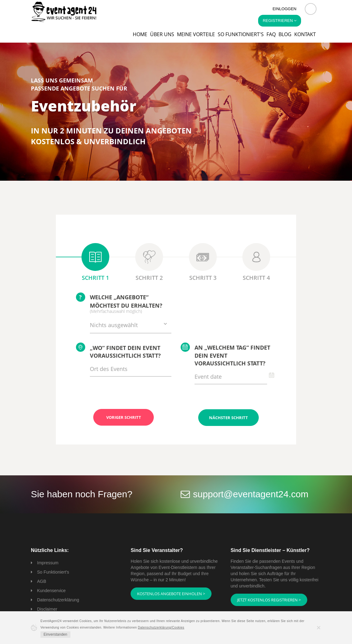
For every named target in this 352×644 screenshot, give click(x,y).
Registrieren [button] (280, 21)
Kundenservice (51, 590)
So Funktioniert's (53, 572)
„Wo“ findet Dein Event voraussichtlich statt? (118, 351)
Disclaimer (47, 609)
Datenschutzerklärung (58, 600)
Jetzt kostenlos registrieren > (269, 600)
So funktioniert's (241, 34)
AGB (42, 581)
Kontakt (305, 34)
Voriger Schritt (124, 417)
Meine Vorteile (196, 34)
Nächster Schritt (228, 417)
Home (140, 34)
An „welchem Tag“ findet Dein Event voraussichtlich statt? (225, 355)
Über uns (162, 34)
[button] (311, 9)
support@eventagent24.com (251, 494)
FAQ (271, 34)
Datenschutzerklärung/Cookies (161, 627)
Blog (285, 34)
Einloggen (285, 9)
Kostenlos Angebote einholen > (171, 593)
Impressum (48, 562)
